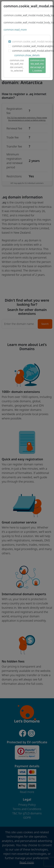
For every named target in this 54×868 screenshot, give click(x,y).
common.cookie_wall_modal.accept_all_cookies (37, 65)
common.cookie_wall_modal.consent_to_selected (17, 65)
